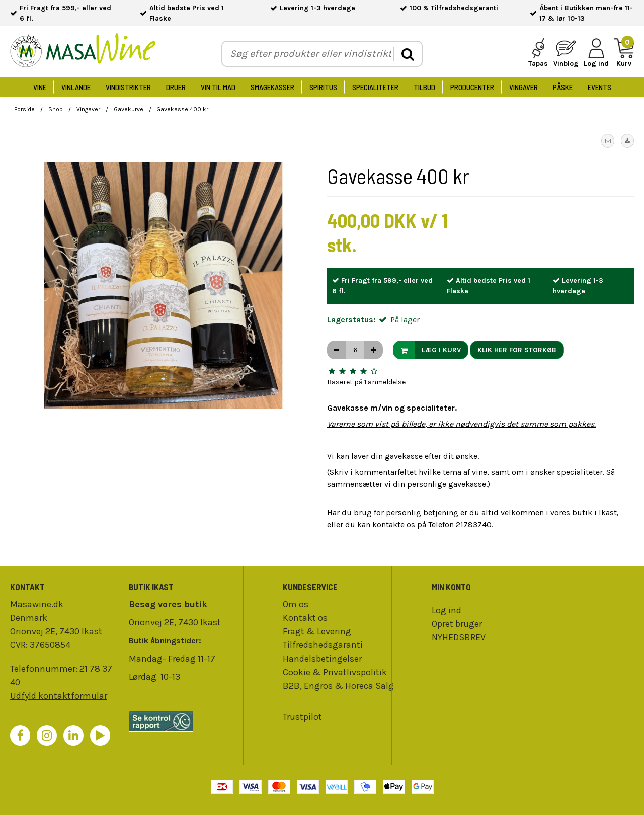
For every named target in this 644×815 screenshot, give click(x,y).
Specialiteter (375, 87)
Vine (40, 87)
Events (599, 87)
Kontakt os (305, 618)
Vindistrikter (128, 87)
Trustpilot (302, 717)
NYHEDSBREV (459, 637)
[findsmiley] (183, 721)
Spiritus (323, 87)
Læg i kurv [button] (427, 350)
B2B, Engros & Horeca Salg (338, 686)
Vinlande (76, 87)
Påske (563, 87)
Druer (176, 87)
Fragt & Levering (317, 631)
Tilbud (424, 87)
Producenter (472, 87)
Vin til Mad (218, 87)
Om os (296, 604)
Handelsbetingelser (322, 659)
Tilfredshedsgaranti (323, 645)
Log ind (447, 610)
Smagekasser (272, 87)
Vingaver (524, 87)
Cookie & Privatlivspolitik (335, 672)
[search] (407, 54)
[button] (608, 141)
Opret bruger (457, 624)
